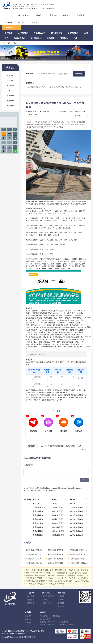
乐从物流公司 (23, 33)
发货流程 (61, 607)
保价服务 (61, 604)
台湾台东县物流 (76, 524)
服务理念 (28, 617)
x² (15, 129)
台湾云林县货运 (58, 512)
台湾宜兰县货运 (58, 516)
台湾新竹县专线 (39, 520)
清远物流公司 (36, 38)
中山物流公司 (40, 33)
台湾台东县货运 (58, 524)
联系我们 (35, 22)
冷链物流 (79, 431)
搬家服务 (31, 604)
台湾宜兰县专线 (39, 516)
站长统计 (32, 638)
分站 (86, 33)
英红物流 (74, 504)
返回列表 (32, 446)
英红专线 (36, 504)
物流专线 (10, 86)
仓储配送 (31, 601)
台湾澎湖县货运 (58, 528)
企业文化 (28, 620)
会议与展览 (47, 604)
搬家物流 (33, 431)
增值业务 (61, 594)
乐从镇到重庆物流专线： (38, 489)
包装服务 (61, 597)
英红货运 (55, 504)
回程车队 (51, 38)
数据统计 (24, 638)
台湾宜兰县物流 (76, 516)
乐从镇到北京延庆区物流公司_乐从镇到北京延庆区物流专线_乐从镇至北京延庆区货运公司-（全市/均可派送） (54, 88)
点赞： (79, 115)
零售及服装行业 (48, 597)
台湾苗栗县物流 (76, 536)
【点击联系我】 (63, 623)
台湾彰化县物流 (76, 508)
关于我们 (22, 22)
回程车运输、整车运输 (7, 16)
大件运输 (48, 431)
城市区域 (8, 22)
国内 (7, 38)
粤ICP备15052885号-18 (16, 634)
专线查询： (30, 74)
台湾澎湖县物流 (76, 528)
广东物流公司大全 (23, 15)
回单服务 (61, 601)
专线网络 (10, 106)
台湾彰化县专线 (39, 508)
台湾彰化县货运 (58, 508)
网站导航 (40, 15)
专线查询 (53, 15)
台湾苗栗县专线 (39, 536)
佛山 (15, 43)
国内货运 (8, 33)
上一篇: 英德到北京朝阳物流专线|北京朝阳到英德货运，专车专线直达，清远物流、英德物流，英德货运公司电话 (62, 446)
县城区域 (80, 15)
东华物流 (74, 500)
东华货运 (55, 500)
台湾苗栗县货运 (58, 536)
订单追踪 (67, 15)
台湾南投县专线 (39, 532)
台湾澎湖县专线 (39, 528)
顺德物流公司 (20, 38)
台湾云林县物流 (76, 512)
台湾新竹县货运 (58, 520)
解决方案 (46, 594)
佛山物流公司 (73, 33)
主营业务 (31, 594)
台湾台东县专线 (39, 524)
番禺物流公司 (56, 33)
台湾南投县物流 (76, 532)
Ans (10, 134)
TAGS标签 (6, 638)
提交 (84, 481)
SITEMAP (15, 638)
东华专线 (36, 500)
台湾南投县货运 (58, 532)
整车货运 (64, 38)
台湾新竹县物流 (76, 520)
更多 (75, 38)
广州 (10, 43)
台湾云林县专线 (39, 512)
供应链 (45, 601)
